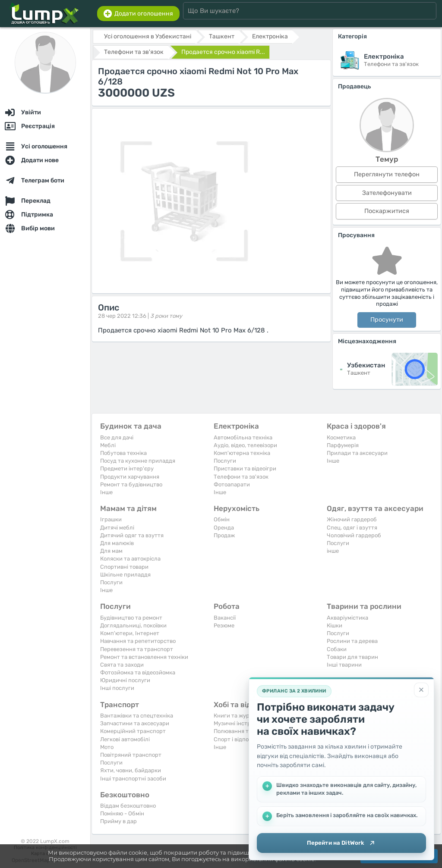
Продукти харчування (130, 477)
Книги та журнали (238, 716)
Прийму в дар (118, 821)
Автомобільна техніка (243, 437)
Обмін (222, 519)
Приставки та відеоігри (245, 468)
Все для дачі (117, 437)
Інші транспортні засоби (133, 779)
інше (333, 551)
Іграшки (111, 519)
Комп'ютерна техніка (242, 453)
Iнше (106, 492)
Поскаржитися (387, 211)
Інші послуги (117, 688)
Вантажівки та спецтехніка (137, 716)
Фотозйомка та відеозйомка (138, 672)
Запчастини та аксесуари (135, 723)
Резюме (224, 625)
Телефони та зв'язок (241, 477)
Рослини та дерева (352, 641)
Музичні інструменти (242, 723)
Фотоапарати (232, 484)
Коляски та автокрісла (130, 559)
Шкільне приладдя (125, 575)
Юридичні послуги (125, 680)
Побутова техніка (123, 453)
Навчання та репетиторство (138, 641)
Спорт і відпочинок (239, 739)
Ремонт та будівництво (131, 484)
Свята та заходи (122, 665)
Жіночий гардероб (352, 519)
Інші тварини (344, 665)
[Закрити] (421, 689)
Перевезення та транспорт (137, 649)
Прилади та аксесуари (357, 453)
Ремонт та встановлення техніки (144, 657)
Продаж (224, 535)
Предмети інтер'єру (127, 468)
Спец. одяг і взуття (352, 528)
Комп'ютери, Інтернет (130, 633)
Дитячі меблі (117, 528)
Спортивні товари (124, 567)
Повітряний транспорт (131, 755)
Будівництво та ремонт (131, 618)
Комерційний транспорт (133, 731)
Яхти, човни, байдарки (131, 770)
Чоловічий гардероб (354, 535)
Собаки (337, 649)
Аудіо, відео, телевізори (245, 445)
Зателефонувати (387, 193)
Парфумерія (343, 445)
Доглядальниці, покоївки (133, 625)
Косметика (341, 437)
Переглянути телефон (387, 174)
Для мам (111, 551)
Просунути (387, 320)
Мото (107, 747)
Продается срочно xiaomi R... (223, 52)
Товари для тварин (352, 657)
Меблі (108, 445)
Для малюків (117, 543)
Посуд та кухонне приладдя (138, 461)
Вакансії (225, 618)
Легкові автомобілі (125, 739)
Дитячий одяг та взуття (132, 535)
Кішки (335, 625)
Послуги (225, 461)
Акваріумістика (347, 618)
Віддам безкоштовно (128, 806)
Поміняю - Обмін (122, 813)
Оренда (224, 528)
